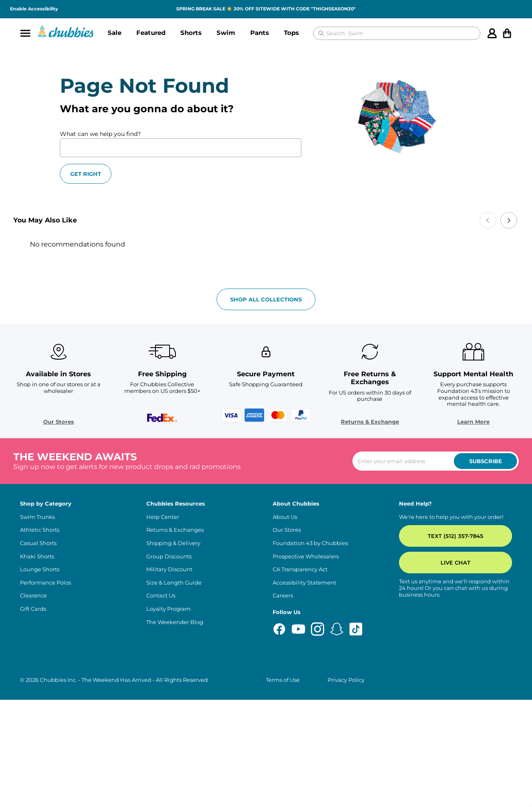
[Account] (492, 33)
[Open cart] (507, 33)
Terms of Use (283, 787)
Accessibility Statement (304, 690)
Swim (226, 33)
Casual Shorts (38, 650)
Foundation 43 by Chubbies (310, 650)
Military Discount (169, 677)
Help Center (163, 624)
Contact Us (161, 703)
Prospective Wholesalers (306, 663)
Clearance (33, 703)
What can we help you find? (100, 134)
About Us (285, 624)
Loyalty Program (169, 716)
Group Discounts (169, 663)
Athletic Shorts (40, 637)
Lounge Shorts (40, 677)
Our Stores (71, 529)
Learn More (461, 529)
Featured (151, 33)
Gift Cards (33, 716)
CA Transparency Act (300, 677)
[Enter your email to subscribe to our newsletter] (436, 568)
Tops (291, 33)
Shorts (191, 33)
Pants (260, 33)
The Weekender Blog (175, 729)
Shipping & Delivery (173, 650)
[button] (115, 33)
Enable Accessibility (34, 9)
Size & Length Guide (174, 690)
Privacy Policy (346, 787)
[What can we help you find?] (181, 148)
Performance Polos (46, 690)
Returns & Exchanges (175, 637)
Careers (283, 703)
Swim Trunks (37, 624)
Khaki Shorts (37, 663)
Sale (115, 33)
